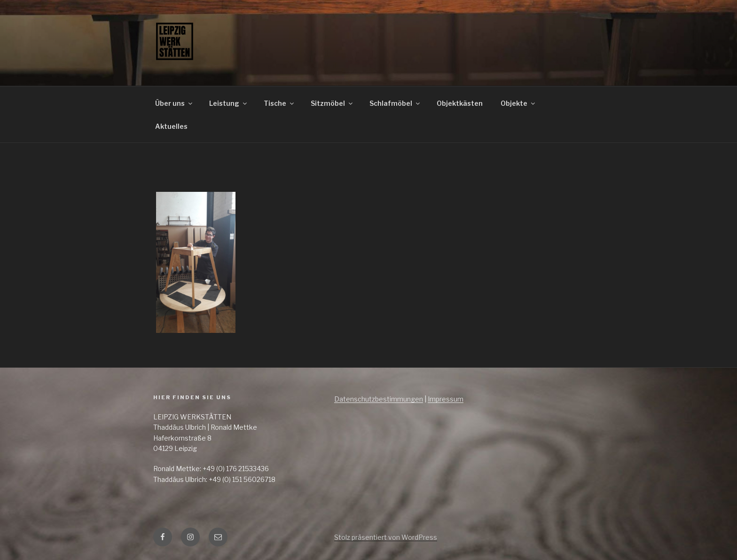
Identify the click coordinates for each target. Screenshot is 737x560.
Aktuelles (171, 126)
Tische (279, 103)
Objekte (518, 103)
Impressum (446, 399)
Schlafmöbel (395, 103)
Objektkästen (460, 103)
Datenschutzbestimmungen (379, 399)
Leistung (229, 103)
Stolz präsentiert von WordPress (386, 537)
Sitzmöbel (332, 103)
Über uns (174, 103)
